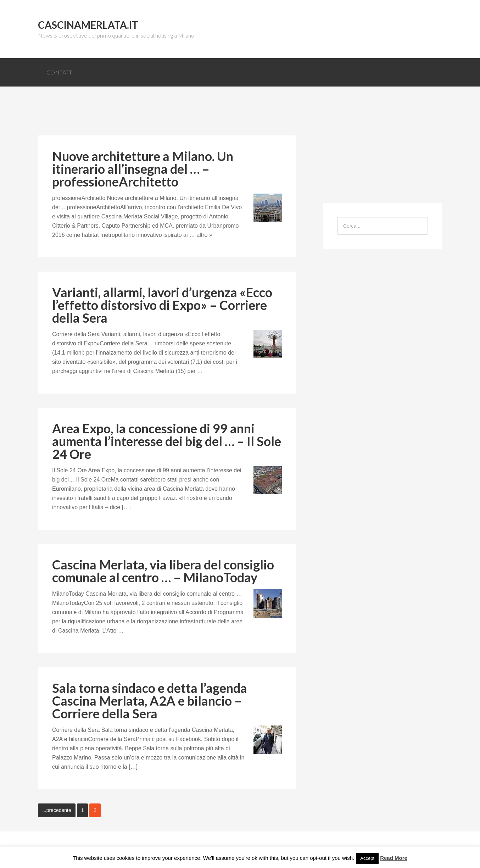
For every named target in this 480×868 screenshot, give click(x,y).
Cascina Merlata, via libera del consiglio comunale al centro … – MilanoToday (163, 571)
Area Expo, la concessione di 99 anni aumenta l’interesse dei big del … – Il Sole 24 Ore (167, 441)
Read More (394, 858)
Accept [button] (367, 858)
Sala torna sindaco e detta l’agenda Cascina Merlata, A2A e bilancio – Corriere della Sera (150, 701)
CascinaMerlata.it (88, 25)
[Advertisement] (167, 117)
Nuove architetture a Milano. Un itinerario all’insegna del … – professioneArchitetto (143, 169)
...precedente (57, 810)
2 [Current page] (95, 810)
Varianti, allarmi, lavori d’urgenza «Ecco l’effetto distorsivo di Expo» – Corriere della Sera (162, 305)
